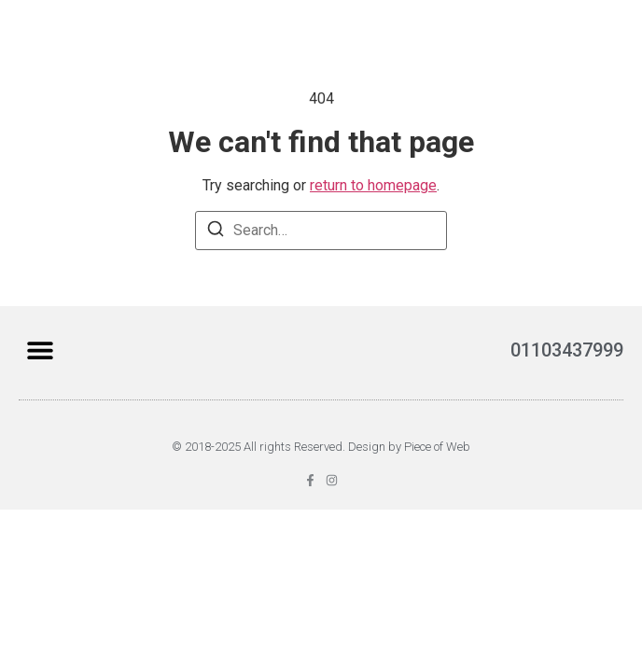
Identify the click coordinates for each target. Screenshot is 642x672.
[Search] (216, 232)
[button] (40, 350)
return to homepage (373, 185)
